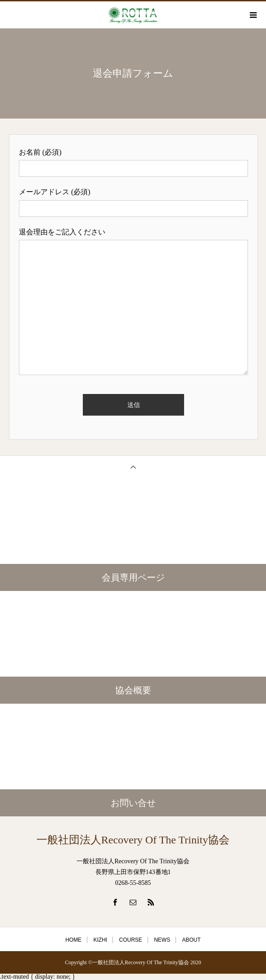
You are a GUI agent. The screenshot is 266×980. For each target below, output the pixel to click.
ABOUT (192, 940)
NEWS (162, 940)
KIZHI (100, 940)
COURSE (130, 940)
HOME (73, 940)
